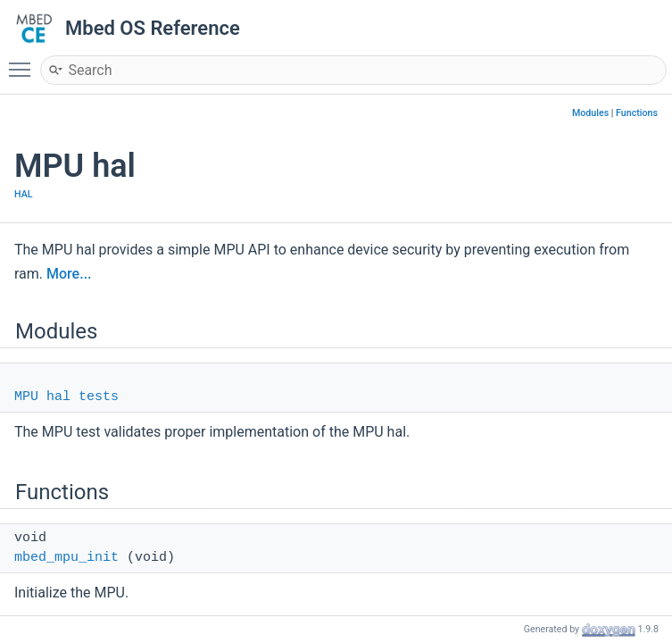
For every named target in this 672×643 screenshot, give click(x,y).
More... (69, 274)
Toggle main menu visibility (24, 62)
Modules (590, 113)
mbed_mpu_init (66, 558)
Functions (637, 113)
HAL (23, 194)
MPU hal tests (66, 397)
